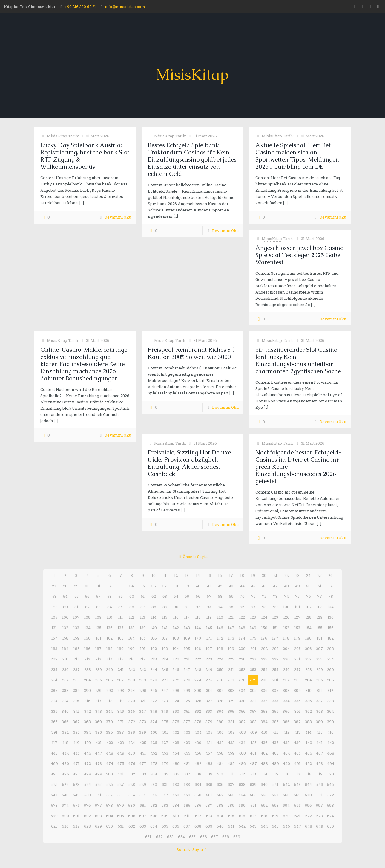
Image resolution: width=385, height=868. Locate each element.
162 (110, 638)
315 (76, 701)
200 (242, 649)
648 (309, 826)
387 (297, 722)
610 (176, 816)
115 (165, 617)
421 (99, 743)
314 (65, 701)
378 (198, 722)
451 (143, 753)
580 (132, 805)
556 (154, 795)
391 (54, 732)
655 (192, 837)
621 (297, 816)
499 (99, 774)
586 (198, 805)
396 (109, 732)
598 (330, 805)
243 (143, 669)
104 (330, 607)
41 (209, 586)
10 (154, 575)
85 (121, 607)
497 (76, 774)
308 (286, 690)
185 (76, 649)
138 (132, 628)
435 (253, 743)
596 (308, 805)
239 (99, 669)
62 (154, 596)
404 (198, 732)
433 (231, 743)
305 (253, 690)
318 (110, 701)
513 (253, 774)
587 (209, 805)
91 (187, 607)
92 (198, 607)
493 (319, 763)
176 (264, 638)
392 (65, 732)
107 (76, 617)
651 (148, 837)
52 (331, 586)
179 (297, 638)
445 (76, 753)
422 (110, 743)
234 (331, 659)
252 (242, 669)
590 (242, 805)
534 (198, 784)
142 (176, 628)
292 (110, 690)
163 (121, 638)
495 (54, 774)
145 (209, 628)
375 (165, 722)
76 (309, 596)
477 (143, 763)
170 (198, 638)
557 (165, 795)
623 (320, 816)
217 (143, 659)
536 (220, 784)
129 (320, 617)
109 (98, 617)
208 (330, 649)
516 (286, 774)
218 (154, 659)
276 (220, 680)
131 (54, 628)
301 (209, 690)
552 (109, 795)
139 (143, 628)
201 (253, 649)
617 (253, 816)
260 (330, 669)
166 (154, 638)
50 (308, 586)
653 (170, 837)
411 (275, 732)
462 (264, 753)
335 (297, 701)
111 (121, 617)
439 (297, 743)
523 (76, 784)
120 (220, 617)
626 (65, 826)
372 (132, 722)
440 (309, 743)
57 (98, 596)
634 (154, 826)
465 (297, 753)
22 (286, 575)
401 (165, 732)
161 (99, 638)
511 (231, 774)
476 (132, 763)
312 (330, 690)
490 (286, 763)
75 (297, 596)
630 (109, 826)
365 (54, 722)
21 (275, 575)
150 (264, 628)
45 (253, 586)
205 (297, 649)
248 (198, 669)
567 (275, 795)
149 (253, 628)
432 (220, 743)
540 (264, 784)
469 (54, 763)
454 (176, 753)
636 (176, 826)
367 (76, 722)
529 (143, 784)
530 (154, 784)
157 (54, 638)
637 (187, 826)
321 (143, 701)
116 (176, 617)
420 (87, 743)
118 (198, 617)
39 (187, 586)
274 (198, 680)
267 (121, 680)
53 (54, 596)
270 (154, 680)
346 (132, 711)
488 (264, 763)
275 (209, 680)
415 (320, 732)
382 (242, 722)
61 (143, 596)
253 (253, 669)
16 (220, 575)
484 (220, 763)
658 (226, 837)
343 (99, 711)
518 (309, 774)
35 (143, 586)
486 (242, 763)
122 (242, 617)
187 (98, 649)
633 (143, 826)
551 (98, 795)
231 (297, 659)
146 (220, 628)
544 (308, 784)
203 (275, 649)
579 (121, 805)
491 (297, 763)
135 (98, 628)
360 (286, 711)
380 (220, 722)
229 (275, 659)
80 (65, 607)
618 (264, 816)
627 (76, 826)
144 (198, 628)
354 (220, 711)
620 (286, 816)
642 (242, 826)
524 (88, 784)
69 (231, 596)
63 (165, 596)
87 (143, 607)
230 (286, 659)
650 (330, 826)
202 (264, 649)
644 (264, 826)
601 (76, 816)
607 (143, 816)
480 (176, 763)
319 (121, 701)
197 (209, 649)
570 (308, 795)
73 (275, 596)
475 (121, 763)
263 (76, 680)
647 (297, 826)
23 (297, 575)
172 (220, 638)
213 (98, 659)
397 (121, 732)
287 (54, 690)
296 (154, 690)
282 (286, 680)
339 (54, 711)
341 (76, 711)
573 (54, 805)
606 (132, 816)
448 (110, 753)
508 (198, 774)
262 (65, 680)
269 (143, 680)
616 (242, 816)
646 (286, 826)
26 (330, 575)
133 (76, 628)
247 (187, 669)
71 (253, 596)
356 (242, 711)
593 (275, 805)
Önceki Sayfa (192, 557)
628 (87, 826)
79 (54, 607)
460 (242, 753)
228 (264, 659)
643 (253, 826)
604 (110, 816)
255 (275, 669)
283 (297, 680)
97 (253, 607)
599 (54, 816)
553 (121, 795)
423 (121, 743)
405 (209, 732)
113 (143, 617)
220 (176, 659)
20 (264, 575)
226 (242, 659)
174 (242, 638)
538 (242, 784)
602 (87, 816)
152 (286, 628)
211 (76, 659)
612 (198, 816)
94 (220, 607)
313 (54, 701)
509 (209, 774)
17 (231, 575)
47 (275, 586)
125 (275, 617)
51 (320, 586)
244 (154, 669)
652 (159, 837)
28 (65, 586)
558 (176, 795)
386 (286, 722)
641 (231, 826)
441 (319, 743)
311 (319, 690)
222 (198, 659)
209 (54, 659)
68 (220, 596)
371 (121, 722)
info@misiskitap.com (125, 7)
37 (165, 586)
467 (320, 753)
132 (65, 628)
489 (275, 763)
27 (54, 586)
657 (215, 837)
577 (98, 805)
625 (54, 826)
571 (320, 795)
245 (165, 669)
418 (65, 743)
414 (308, 732)
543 (297, 784)
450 (132, 753)
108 (87, 617)
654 (181, 837)
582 (154, 805)
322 (154, 701)
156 (331, 628)
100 (286, 607)
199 (231, 649)
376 (176, 722)
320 (132, 701)
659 (237, 837)
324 (176, 701)
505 (165, 774)
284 (308, 680)
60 (132, 596)
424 (132, 743)
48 (286, 586)
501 (121, 774)
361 (297, 711)
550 (88, 795)
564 (242, 795)
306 (264, 690)
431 (209, 743)
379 (209, 722)
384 (264, 722)
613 (209, 816)
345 (121, 711)
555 (143, 795)
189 (121, 649)
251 (231, 669)
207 (319, 649)
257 (297, 669)
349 (165, 711)
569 (297, 795)
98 (264, 607)
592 (264, 805)
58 (109, 596)
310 (309, 690)
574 (65, 805)
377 (187, 722)
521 (54, 784)
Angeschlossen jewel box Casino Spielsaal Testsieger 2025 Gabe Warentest (299, 255)
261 (54, 680)
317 (99, 701)
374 (154, 722)
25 (320, 575)
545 (320, 784)
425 (143, 743)
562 (220, 795)
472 (87, 763)
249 (209, 669)
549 (76, 795)
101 (297, 607)
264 (87, 680)
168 (176, 638)
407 (231, 732)
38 (176, 586)
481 (187, 763)
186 (87, 649)
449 (121, 753)
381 (231, 722)
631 (121, 826)
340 (65, 711)
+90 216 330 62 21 (80, 7)
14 (198, 575)
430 (198, 743)
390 (330, 722)
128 (309, 617)
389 (319, 722)
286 (330, 680)
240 (109, 669)
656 (204, 837)
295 (143, 690)
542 (286, 784)
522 (65, 784)
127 (297, 617)
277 (231, 680)
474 (110, 763)
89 (165, 607)
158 (65, 638)
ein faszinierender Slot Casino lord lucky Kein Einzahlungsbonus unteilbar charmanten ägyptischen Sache (298, 360)
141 (165, 628)
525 (98, 784)
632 (132, 826)
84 (110, 607)
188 (109, 649)
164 (132, 638)
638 (198, 826)
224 (220, 659)
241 (121, 669)
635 (165, 826)
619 (275, 816)
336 (309, 701)
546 (330, 784)
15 (209, 575)
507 (187, 774)
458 (220, 753)
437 (275, 743)
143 (187, 628)
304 (242, 690)
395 (99, 732)
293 (121, 690)
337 (320, 701)
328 (220, 701)
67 (209, 596)
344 (109, 711)
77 (320, 596)
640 (220, 826)
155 (319, 628)
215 (121, 659)
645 (275, 826)
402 (176, 732)
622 (309, 816)
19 (253, 575)
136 (110, 628)
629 (98, 826)
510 (220, 774)
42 (220, 586)
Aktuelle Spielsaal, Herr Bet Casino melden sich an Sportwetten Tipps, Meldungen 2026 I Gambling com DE (297, 156)
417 (54, 743)
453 (165, 753)
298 (176, 690)
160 (87, 638)
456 (198, 753)
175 (253, 638)
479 (165, 763)
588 (220, 805)
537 (231, 784)
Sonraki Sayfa (192, 849)
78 (331, 596)
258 (309, 669)
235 (54, 669)
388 (308, 722)
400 (154, 732)
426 (154, 743)
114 (154, 617)
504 (154, 774)
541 (275, 784)
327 (209, 701)
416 (330, 732)
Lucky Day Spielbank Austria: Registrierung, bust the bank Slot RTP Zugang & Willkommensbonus (85, 156)
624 (330, 816)
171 (209, 638)
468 (331, 753)
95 (231, 607)
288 (65, 690)
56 (87, 596)
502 (132, 774)
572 (331, 795)
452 (154, 753)
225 (231, 659)
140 (154, 628)
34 (132, 586)
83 (98, 607)
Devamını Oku (118, 217)
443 (54, 753)
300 (198, 690)
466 (309, 753)
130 (331, 617)
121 (231, 617)
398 (132, 732)
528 (132, 784)
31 (99, 586)
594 (286, 805)
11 (165, 575)
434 (242, 743)
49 (297, 586)
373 (143, 722)
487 (253, 763)
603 (98, 816)
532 (176, 784)
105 (54, 617)
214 (110, 659)
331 (253, 701)
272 (176, 680)
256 (286, 669)
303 (231, 690)
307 (275, 690)
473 (98, 763)
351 (187, 711)
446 (88, 753)
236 (65, 669)
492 (308, 763)
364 (330, 711)
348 (154, 711)
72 (264, 596)
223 (209, 659)
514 (264, 774)
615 (231, 816)
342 (88, 711)
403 (187, 732)
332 (264, 701)
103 (320, 607)
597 (319, 805)
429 (187, 743)
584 (176, 805)
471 (76, 763)
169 (187, 638)
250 (220, 669)
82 (87, 607)
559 (187, 795)
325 (187, 701)
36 (154, 586)
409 (253, 732)
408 (242, 732)
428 (176, 743)
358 (264, 711)
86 (132, 607)
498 (88, 774)
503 (143, 774)
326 (198, 701)
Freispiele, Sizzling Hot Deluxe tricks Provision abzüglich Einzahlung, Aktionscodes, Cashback (189, 463)
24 (308, 575)
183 (54, 649)
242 (132, 669)
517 (297, 774)
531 (165, 784)
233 (319, 659)
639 (209, 826)
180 (308, 638)
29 (76, 586)
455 (187, 753)
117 (187, 617)
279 (253, 680)
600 (65, 816)
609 (165, 816)
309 (297, 690)
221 (187, 659)
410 (264, 732)
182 (331, 638)
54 (65, 596)
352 (198, 711)
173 (231, 638)
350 (176, 711)
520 (331, 774)
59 (121, 596)
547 (54, 795)
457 (209, 753)
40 (198, 586)
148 (242, 628)
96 (242, 607)
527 (121, 784)
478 (154, 763)
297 (165, 690)
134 (88, 628)
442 (330, 743)
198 (220, 649)
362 (309, 711)
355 (231, 711)
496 (65, 774)
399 (143, 732)
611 (187, 816)
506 (176, 774)
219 (165, 659)
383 (253, 722)
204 (286, 649)
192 (154, 649)
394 (87, 732)
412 (286, 732)
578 (109, 805)
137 (121, 628)
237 (76, 669)
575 (76, 805)
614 (220, 816)
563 (231, 795)
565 (253, 795)
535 (209, 784)
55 (76, 596)
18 (242, 575)
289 (76, 690)
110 (110, 617)
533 (187, 784)
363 (320, 711)
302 (220, 690)
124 (264, 617)
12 (176, 575)
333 (275, 701)
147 (231, 628)
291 (99, 690)
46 (264, 586)
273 (187, 680)
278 (242, 680)
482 (198, 763)
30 (87, 586)
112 (132, 617)
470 (65, 763)
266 (109, 680)
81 (76, 607)
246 (176, 669)
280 (264, 680)
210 (65, 659)
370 (109, 722)
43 (231, 586)
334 (286, 701)
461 (253, 753)
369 (98, 722)
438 (286, 743)
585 (187, 805)
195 (187, 649)
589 (231, 805)
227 (253, 659)
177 (275, 638)
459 (231, 753)
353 (209, 711)
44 (242, 586)
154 (309, 628)
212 (87, 659)
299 (187, 690)
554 (132, 795)
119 (209, 617)
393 (76, 732)
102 (309, 607)
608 (154, 816)
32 (110, 586)
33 (121, 586)
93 (209, 607)
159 (76, 638)
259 (320, 669)
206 (308, 649)
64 (176, 596)
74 (286, 596)
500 (109, 774)
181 (320, 638)
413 (297, 732)
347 (143, 711)
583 (165, 805)
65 (187, 596)
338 (331, 701)
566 (264, 795)
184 (65, 649)
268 (132, 680)
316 (88, 701)
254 (264, 669)
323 (165, 701)
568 (286, 795)
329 (231, 701)
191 (143, 649)
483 (209, 763)
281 (275, 680)
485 (231, 763)
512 (242, 774)
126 (286, 617)
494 (331, 763)
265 (99, 680)
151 (275, 628)
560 (198, 795)
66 (198, 596)
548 (65, 795)
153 (297, 628)
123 (253, 617)
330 (242, 701)
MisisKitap (57, 136)
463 (275, 753)
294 (132, 690)
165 (143, 638)
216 (132, 659)
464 (286, 753)
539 (253, 784)
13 (187, 575)
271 (165, 680)
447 (99, 753)
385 (275, 722)
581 (143, 805)
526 (110, 784)
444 (65, 753)
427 (165, 743)
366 (65, 722)
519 (320, 774)
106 (65, 617)
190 (132, 649)
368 (87, 722)
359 (275, 711)
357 (253, 711)
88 (154, 607)
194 (176, 649)
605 (121, 816)
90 (176, 607)
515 (275, 774)
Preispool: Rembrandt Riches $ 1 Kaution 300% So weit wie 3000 (192, 353)
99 (275, 607)
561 (209, 795)
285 (320, 680)
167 (165, 638)
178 (286, 638)
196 (198, 649)
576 (87, 805)
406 (220, 732)
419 (76, 743)
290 (87, 690)
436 (264, 743)
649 (320, 826)
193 (165, 649)
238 (88, 669)
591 (253, 805)
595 (297, 805)
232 (308, 659)
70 (242, 596)
